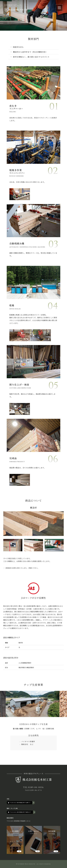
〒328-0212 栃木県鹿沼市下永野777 (20, 803)
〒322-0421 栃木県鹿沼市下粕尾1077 (20, 812)
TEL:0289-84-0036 (33, 787)
